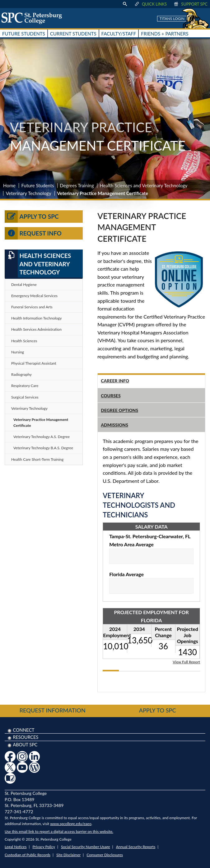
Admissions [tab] (114, 425)
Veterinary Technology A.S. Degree (42, 437)
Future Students (38, 185)
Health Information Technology (37, 318)
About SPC (25, 745)
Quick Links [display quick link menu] (150, 4)
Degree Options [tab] (119, 410)
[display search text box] (125, 4)
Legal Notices (16, 847)
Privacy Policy (44, 847)
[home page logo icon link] (34, 18)
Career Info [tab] (115, 381)
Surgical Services (25, 397)
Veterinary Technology (29, 193)
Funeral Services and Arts (32, 307)
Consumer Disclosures (105, 855)
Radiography (21, 374)
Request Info (33, 233)
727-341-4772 (19, 812)
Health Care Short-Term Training (37, 459)
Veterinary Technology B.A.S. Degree (43, 448)
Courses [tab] (111, 396)
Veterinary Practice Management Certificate (41, 422)
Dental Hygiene (24, 285)
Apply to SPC (32, 217)
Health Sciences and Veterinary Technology (143, 185)
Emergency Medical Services (34, 296)
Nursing (18, 352)
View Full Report (186, 662)
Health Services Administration (36, 329)
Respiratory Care (25, 386)
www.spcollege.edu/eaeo (71, 824)
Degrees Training (77, 185)
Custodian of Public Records (28, 855)
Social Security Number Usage (86, 847)
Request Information (53, 710)
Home (9, 185)
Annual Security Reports (136, 847)
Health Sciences (24, 341)
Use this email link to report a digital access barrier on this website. (59, 831)
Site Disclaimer (68, 855)
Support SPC (190, 4)
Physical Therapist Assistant (34, 363)
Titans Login (172, 19)
